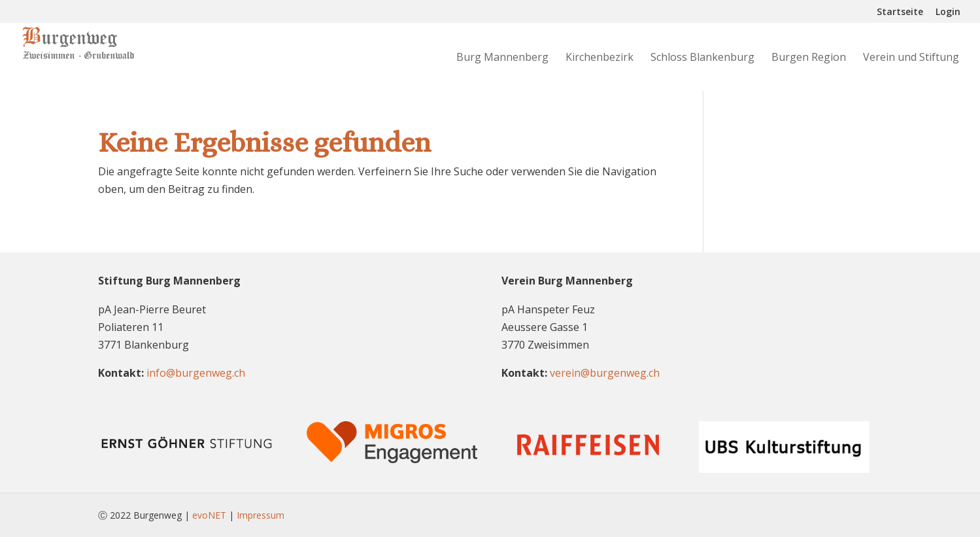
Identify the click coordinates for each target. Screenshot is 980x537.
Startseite (900, 12)
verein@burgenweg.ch (605, 373)
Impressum (261, 515)
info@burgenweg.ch (196, 373)
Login (948, 12)
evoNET (209, 515)
